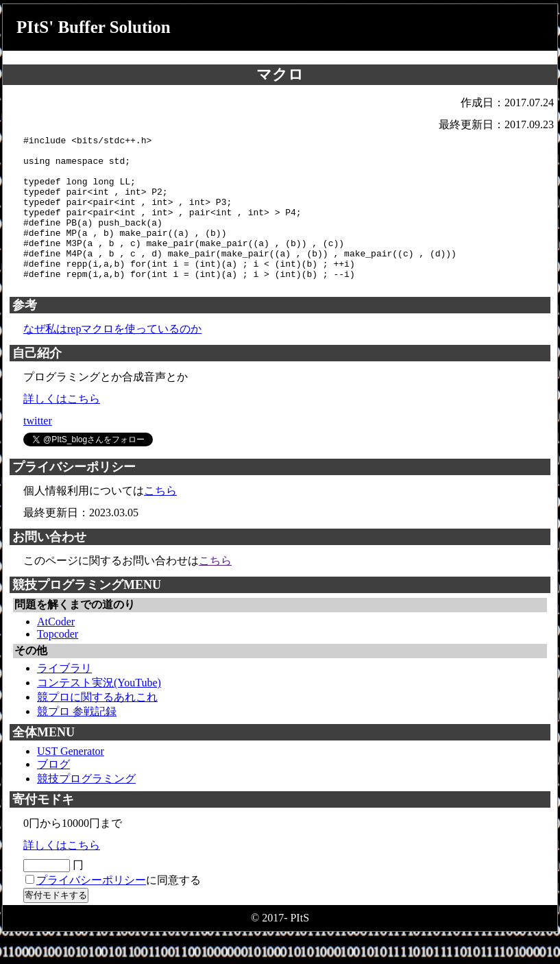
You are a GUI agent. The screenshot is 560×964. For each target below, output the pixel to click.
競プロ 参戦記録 (77, 740)
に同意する (119, 909)
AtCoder (56, 650)
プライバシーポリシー (91, 909)
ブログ (53, 793)
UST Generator (71, 780)
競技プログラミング (86, 807)
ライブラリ (64, 697)
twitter (38, 449)
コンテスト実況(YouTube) (99, 711)
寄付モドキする (56, 924)
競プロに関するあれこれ (97, 726)
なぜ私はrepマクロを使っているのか (112, 358)
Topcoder (58, 663)
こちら (160, 519)
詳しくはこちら (62, 427)
